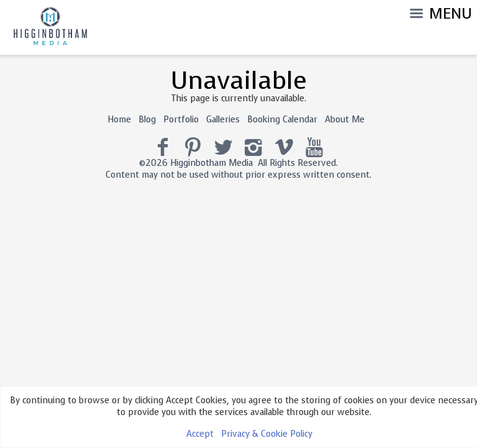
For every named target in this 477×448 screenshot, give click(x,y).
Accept (200, 434)
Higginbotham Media (211, 163)
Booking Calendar (282, 120)
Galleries (223, 120)
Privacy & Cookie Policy (267, 434)
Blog (147, 120)
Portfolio (181, 120)
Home (119, 120)
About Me (345, 120)
